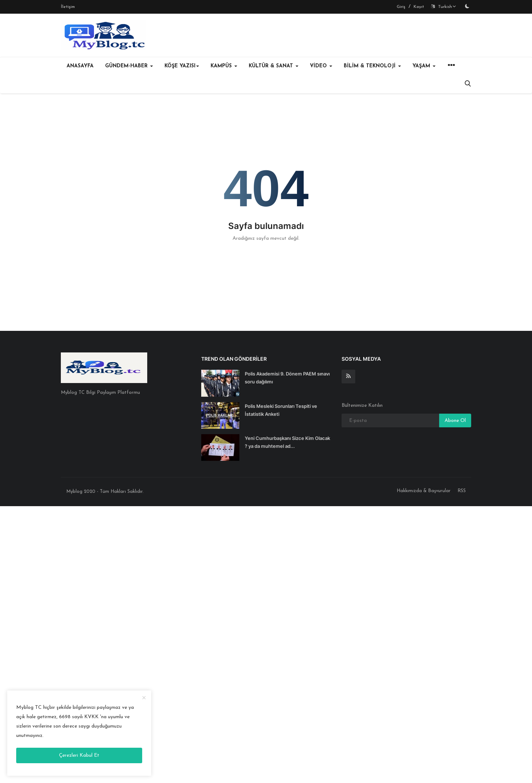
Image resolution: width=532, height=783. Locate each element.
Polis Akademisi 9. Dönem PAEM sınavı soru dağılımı (287, 378)
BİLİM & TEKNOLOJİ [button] (372, 66)
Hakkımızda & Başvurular (424, 491)
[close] (144, 698)
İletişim (68, 7)
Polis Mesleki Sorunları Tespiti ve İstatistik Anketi (281, 410)
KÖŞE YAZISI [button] (182, 66)
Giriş (401, 7)
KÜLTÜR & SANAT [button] (274, 66)
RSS (462, 491)
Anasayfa (80, 66)
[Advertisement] (216, 643)
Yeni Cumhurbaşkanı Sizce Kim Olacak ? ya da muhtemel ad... (287, 442)
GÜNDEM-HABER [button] (129, 66)
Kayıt (419, 7)
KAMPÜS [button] (224, 66)
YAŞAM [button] (424, 66)
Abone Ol (455, 421)
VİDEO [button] (321, 66)
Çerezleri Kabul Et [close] (79, 755)
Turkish (444, 7)
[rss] (348, 377)
